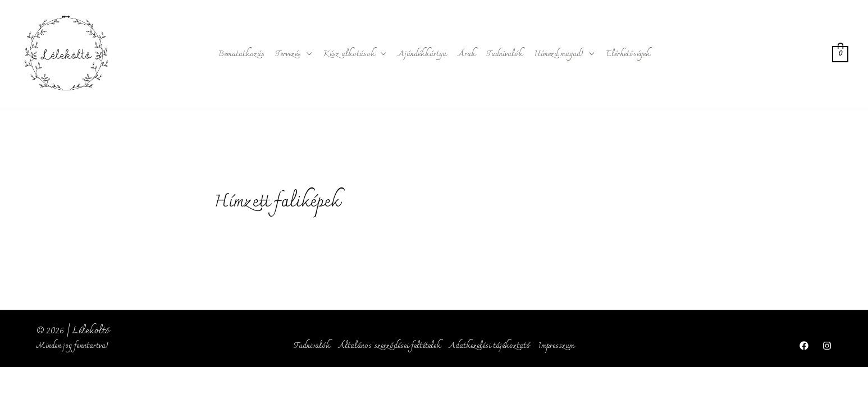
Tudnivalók (505, 54)
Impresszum (556, 346)
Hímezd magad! (559, 54)
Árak (467, 54)
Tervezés (288, 54)
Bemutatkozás (241, 54)
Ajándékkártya (422, 54)
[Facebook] (804, 346)
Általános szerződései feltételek (389, 346)
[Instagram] (827, 346)
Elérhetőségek (628, 54)
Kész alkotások (349, 54)
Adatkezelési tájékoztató (489, 346)
